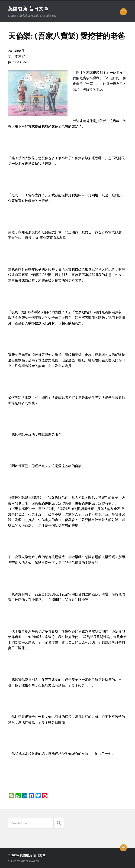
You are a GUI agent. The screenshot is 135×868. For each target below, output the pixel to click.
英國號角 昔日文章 (28, 9)
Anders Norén (30, 861)
